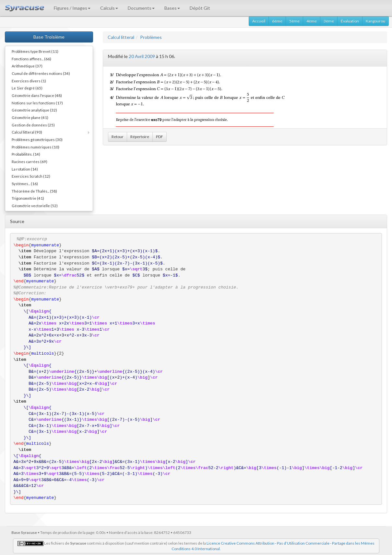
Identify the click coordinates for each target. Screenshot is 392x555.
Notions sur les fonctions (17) (37, 103)
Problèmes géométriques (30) (37, 139)
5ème (294, 21)
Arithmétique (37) (27, 66)
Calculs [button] (109, 8)
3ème (329, 21)
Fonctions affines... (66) (31, 59)
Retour (118, 137)
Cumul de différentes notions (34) (41, 73)
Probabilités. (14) (26, 154)
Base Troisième (49, 37)
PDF (160, 137)
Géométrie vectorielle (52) (35, 206)
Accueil (259, 21)
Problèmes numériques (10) (36, 147)
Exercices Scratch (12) (31, 176)
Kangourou (375, 21)
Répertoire (140, 137)
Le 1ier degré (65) (27, 88)
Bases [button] (172, 8)
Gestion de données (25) (33, 125)
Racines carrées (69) (30, 161)
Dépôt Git (200, 8)
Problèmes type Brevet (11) (35, 51)
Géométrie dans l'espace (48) (37, 95)
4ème (312, 21)
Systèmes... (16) (25, 183)
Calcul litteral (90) (27, 132)
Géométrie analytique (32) (34, 110)
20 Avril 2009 (142, 56)
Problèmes (151, 37)
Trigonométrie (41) (28, 198)
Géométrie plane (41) (30, 117)
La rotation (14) (25, 169)
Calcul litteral (121, 37)
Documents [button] (141, 8)
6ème (277, 21)
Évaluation (350, 21)
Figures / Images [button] (72, 8)
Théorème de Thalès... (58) (34, 191)
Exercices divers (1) (29, 81)
